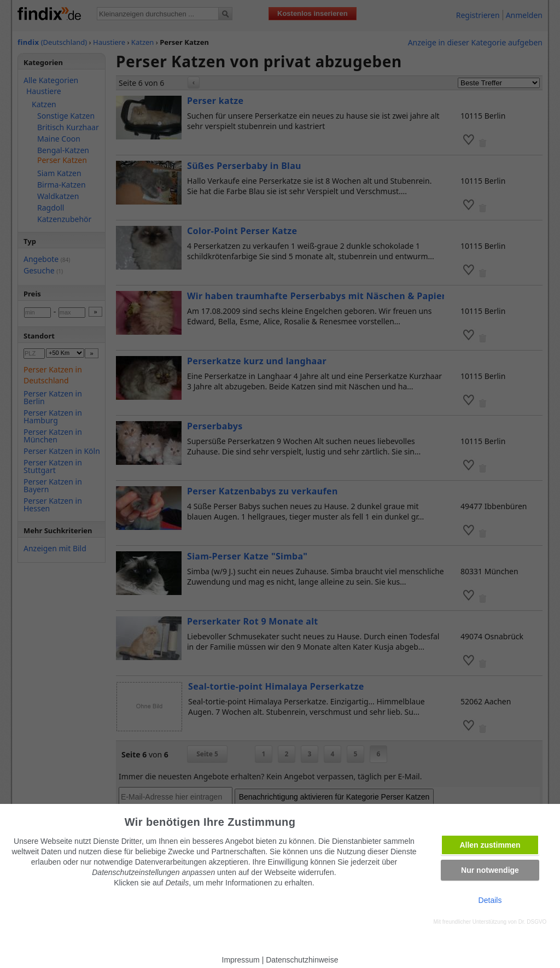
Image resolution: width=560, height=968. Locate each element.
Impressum (241, 960)
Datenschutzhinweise (302, 960)
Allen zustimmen (490, 845)
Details (490, 900)
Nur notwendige (490, 870)
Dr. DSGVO (533, 922)
